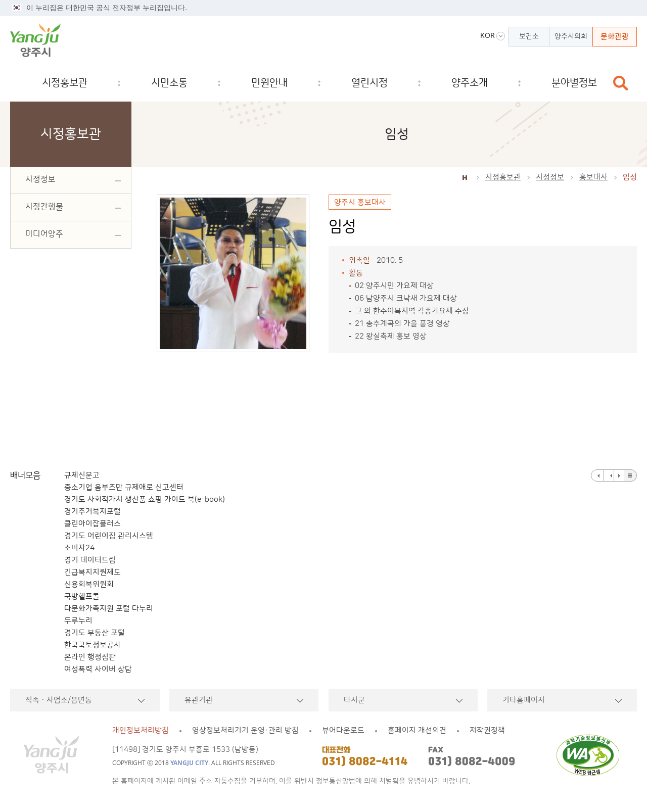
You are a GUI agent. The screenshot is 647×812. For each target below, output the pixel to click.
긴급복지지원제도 (93, 572)
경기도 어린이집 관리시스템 (109, 536)
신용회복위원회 (89, 584)
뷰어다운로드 (343, 730)
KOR (488, 35)
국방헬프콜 (82, 596)
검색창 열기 (621, 83)
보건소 (529, 36)
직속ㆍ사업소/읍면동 (59, 700)
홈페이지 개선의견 (417, 730)
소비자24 (79, 548)
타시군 (354, 700)
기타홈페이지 (524, 700)
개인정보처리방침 (141, 730)
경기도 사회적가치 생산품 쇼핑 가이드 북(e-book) (145, 499)
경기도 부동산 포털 (95, 633)
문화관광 (615, 37)
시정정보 (550, 177)
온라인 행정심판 (90, 657)
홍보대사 (593, 177)
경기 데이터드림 (90, 560)
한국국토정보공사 (93, 645)
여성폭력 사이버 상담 (98, 669)
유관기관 (199, 700)
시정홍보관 (503, 177)
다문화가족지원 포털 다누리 (109, 609)
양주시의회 (571, 36)
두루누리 (78, 621)
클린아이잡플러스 (93, 524)
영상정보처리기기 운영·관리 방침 (245, 730)
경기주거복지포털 (93, 512)
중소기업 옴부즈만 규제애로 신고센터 (124, 487)
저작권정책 (487, 730)
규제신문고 (82, 475)
